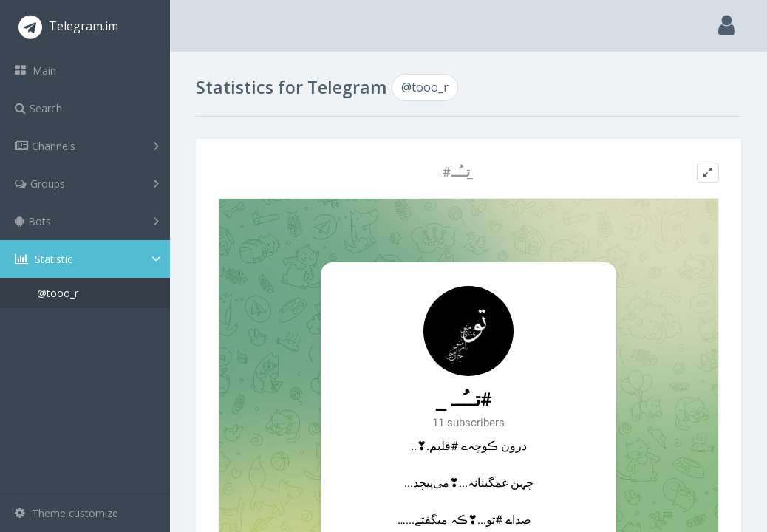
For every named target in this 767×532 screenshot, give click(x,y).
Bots (87, 221)
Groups (87, 183)
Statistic (89, 259)
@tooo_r (58, 293)
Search (38, 108)
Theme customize (67, 513)
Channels (87, 146)
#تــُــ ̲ (458, 172)
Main (35, 71)
